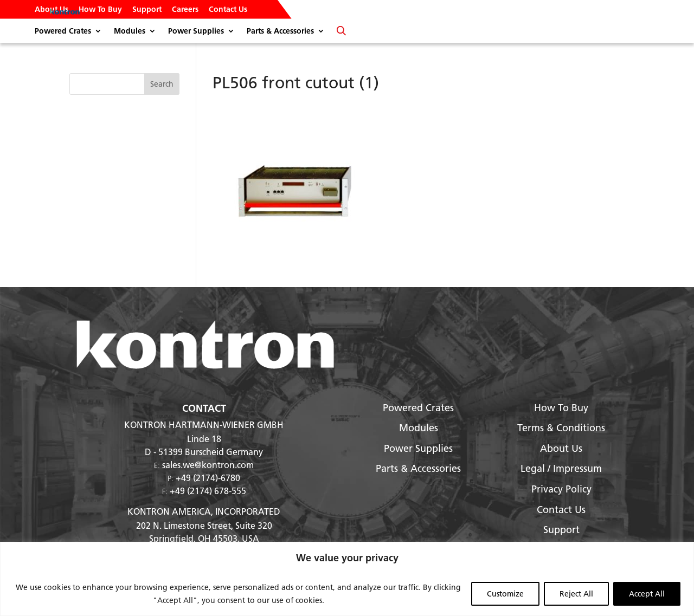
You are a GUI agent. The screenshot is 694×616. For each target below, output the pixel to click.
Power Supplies (196, 31)
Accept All (647, 594)
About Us (52, 10)
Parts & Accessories (280, 31)
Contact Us (228, 10)
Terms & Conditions (561, 428)
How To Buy (100, 10)
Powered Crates (63, 31)
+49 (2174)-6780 (208, 478)
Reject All (576, 594)
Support (147, 10)
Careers (185, 10)
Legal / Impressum (561, 468)
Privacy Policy (561, 489)
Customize (505, 594)
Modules (130, 31)
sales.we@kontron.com (208, 465)
